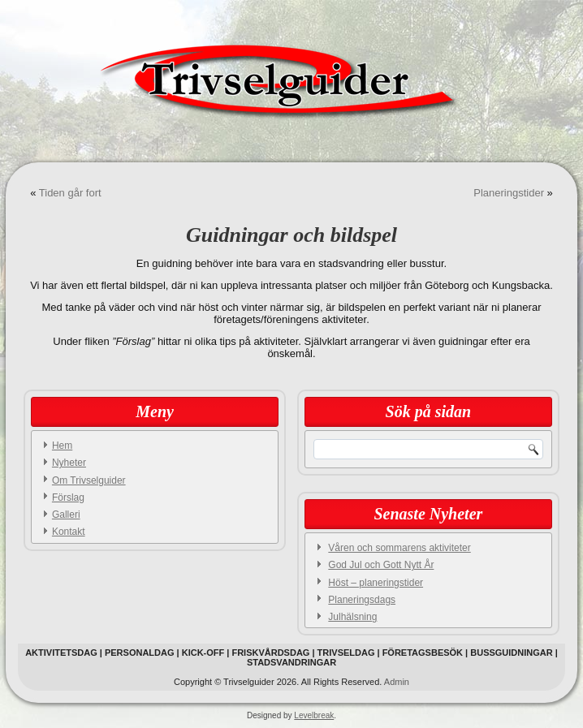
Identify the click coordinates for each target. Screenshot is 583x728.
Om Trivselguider (89, 480)
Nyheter (69, 463)
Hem (62, 446)
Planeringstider (509, 193)
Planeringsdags (362, 600)
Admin (397, 682)
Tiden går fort (70, 193)
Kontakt (69, 532)
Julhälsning (352, 617)
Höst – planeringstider (376, 583)
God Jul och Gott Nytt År (381, 565)
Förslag (68, 498)
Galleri (66, 515)
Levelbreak (314, 715)
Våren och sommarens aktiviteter (399, 548)
